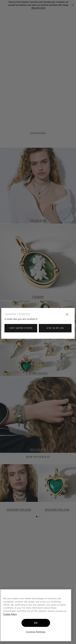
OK (36, 623)
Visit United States (21, 328)
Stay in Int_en (55, 328)
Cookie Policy (10, 614)
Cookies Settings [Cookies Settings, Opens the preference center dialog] (36, 632)
